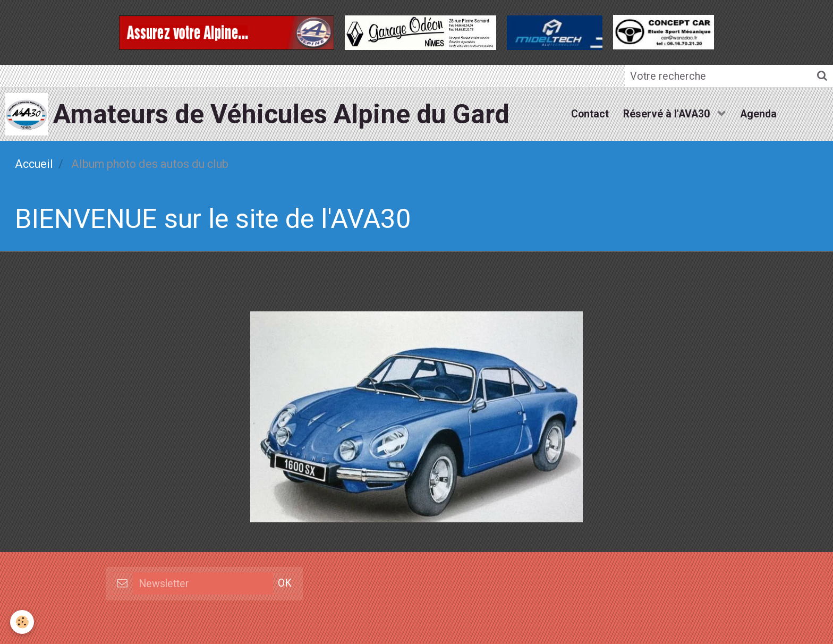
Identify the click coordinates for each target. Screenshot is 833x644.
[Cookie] (23, 622)
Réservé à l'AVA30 (668, 113)
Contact (588, 113)
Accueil (34, 163)
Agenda (760, 113)
